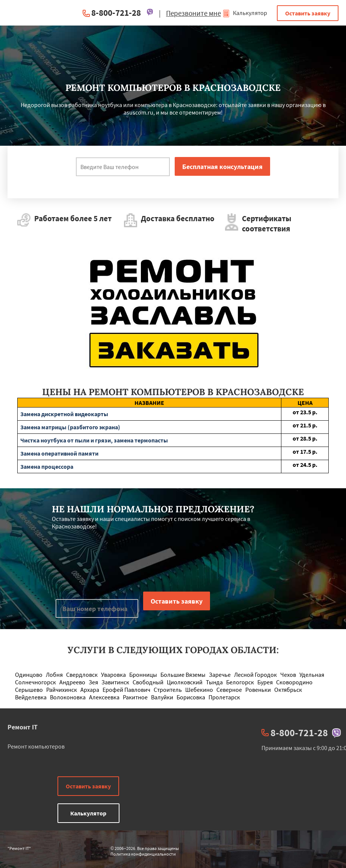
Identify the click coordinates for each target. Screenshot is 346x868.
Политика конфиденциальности (143, 854)
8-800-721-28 (116, 13)
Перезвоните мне (193, 13)
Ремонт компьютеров (36, 746)
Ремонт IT (23, 727)
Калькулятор (245, 13)
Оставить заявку (308, 13)
